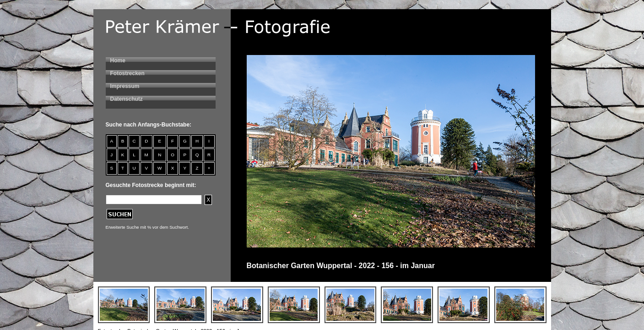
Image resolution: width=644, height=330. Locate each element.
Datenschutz (127, 99)
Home (118, 60)
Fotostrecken (127, 73)
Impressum (125, 86)
